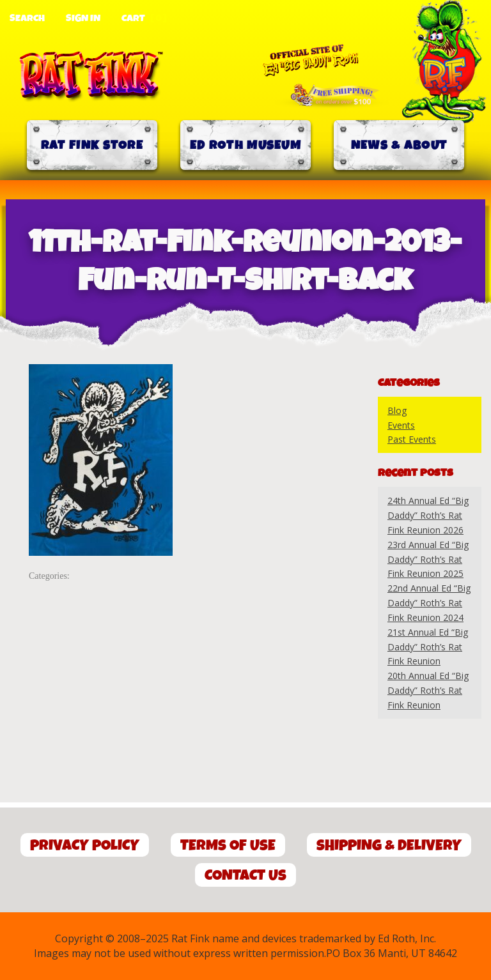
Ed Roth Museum (245, 145)
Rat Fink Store (92, 145)
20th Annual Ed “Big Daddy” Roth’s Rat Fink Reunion (428, 690)
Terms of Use (228, 846)
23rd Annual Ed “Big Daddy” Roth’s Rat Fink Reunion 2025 (428, 559)
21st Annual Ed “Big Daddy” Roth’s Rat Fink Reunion (428, 647)
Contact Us (245, 876)
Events (401, 425)
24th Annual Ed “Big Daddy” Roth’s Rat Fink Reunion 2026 (428, 515)
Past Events (412, 439)
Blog (397, 410)
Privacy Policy (85, 846)
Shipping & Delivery (389, 846)
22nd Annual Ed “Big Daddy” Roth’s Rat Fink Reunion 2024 (429, 603)
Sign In (83, 19)
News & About (399, 145)
